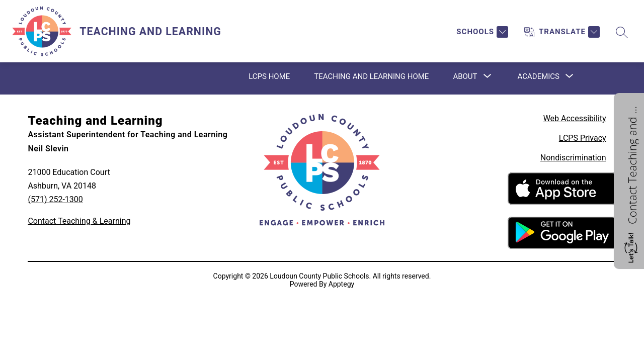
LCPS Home (269, 76)
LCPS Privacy (583, 138)
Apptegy (341, 284)
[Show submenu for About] (465, 76)
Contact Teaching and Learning (632, 164)
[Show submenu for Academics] (539, 76)
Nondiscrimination (573, 158)
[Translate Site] (562, 32)
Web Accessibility (575, 118)
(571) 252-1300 (55, 199)
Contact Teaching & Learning (79, 221)
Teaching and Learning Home (371, 76)
